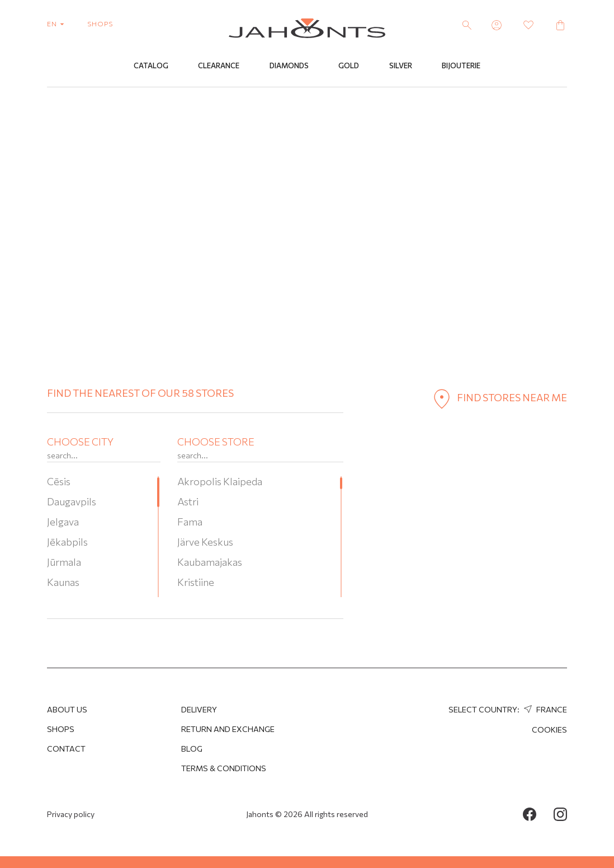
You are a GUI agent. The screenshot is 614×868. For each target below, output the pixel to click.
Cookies (549, 729)
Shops (61, 729)
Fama (190, 522)
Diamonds (289, 65)
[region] (104, 537)
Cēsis (59, 481)
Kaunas (63, 582)
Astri (188, 501)
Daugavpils (72, 501)
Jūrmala (64, 562)
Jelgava (63, 522)
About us (67, 709)
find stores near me (498, 397)
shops (100, 24)
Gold (349, 65)
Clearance (219, 65)
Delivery (199, 709)
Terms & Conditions (224, 768)
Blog (192, 749)
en (58, 24)
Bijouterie (461, 65)
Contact (66, 749)
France (544, 709)
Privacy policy (71, 814)
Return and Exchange (228, 729)
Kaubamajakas (210, 562)
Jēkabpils (67, 542)
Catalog (151, 65)
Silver (401, 65)
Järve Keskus (205, 542)
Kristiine (196, 582)
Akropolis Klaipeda (220, 481)
